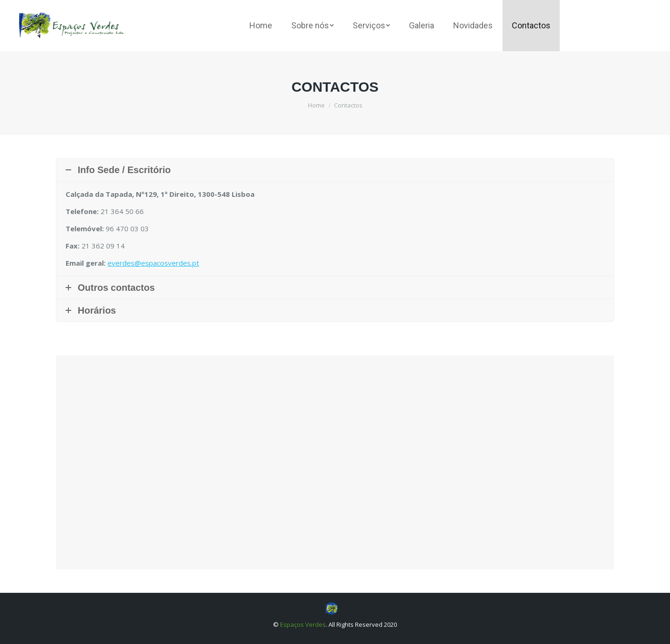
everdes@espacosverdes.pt (153, 263)
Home (316, 105)
